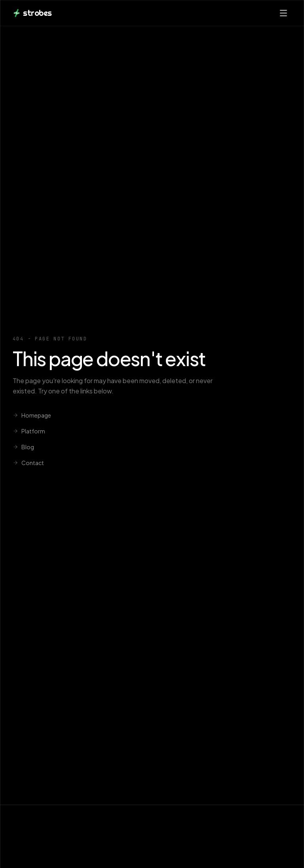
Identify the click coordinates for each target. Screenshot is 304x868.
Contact (28, 463)
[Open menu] (283, 13)
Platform (29, 431)
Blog (23, 447)
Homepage (32, 415)
